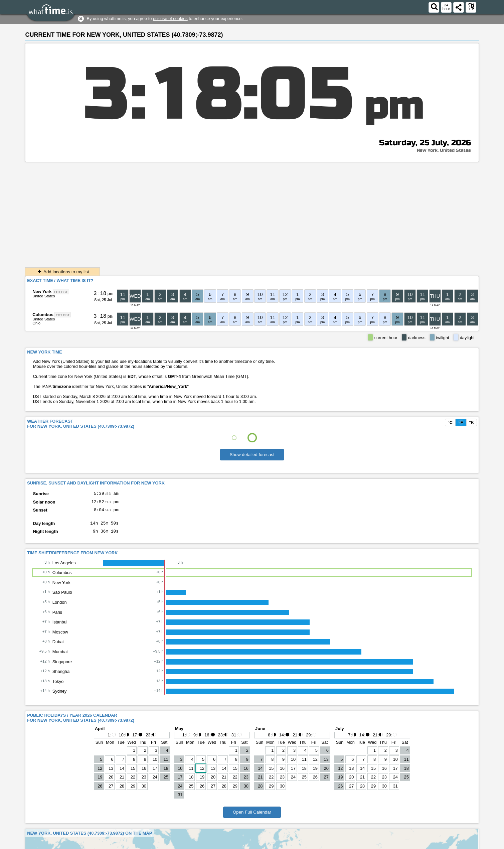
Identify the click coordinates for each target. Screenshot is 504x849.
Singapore (62, 667)
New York (42, 292)
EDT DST (61, 292)
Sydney (60, 696)
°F (461, 422)
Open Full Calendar (252, 817)
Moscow (60, 637)
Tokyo (58, 686)
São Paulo (62, 597)
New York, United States (444, 150)
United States (44, 296)
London (60, 607)
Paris (57, 617)
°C (450, 422)
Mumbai (60, 657)
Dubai (58, 647)
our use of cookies (170, 19)
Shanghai (61, 676)
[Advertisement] (252, 212)
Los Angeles (64, 568)
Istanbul (60, 627)
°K (472, 422)
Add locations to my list (62, 272)
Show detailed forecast (252, 455)
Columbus (43, 315)
